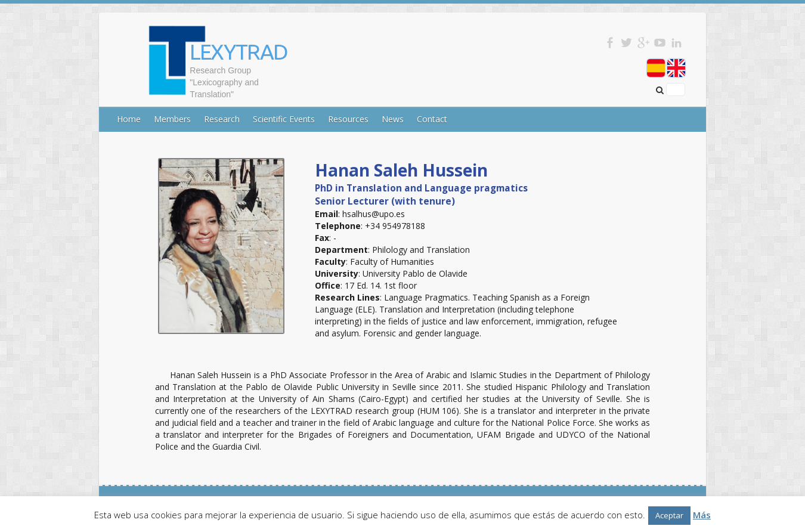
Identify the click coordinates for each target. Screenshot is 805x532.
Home (129, 119)
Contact (432, 119)
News (393, 119)
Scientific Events (284, 119)
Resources (348, 119)
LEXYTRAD (239, 52)
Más (702, 515)
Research (222, 119)
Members (172, 119)
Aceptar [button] (669, 515)
